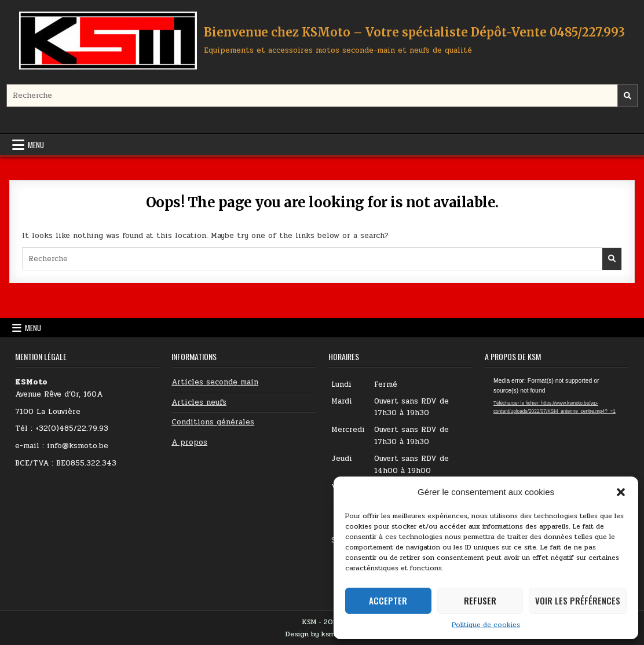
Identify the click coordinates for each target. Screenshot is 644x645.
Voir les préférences (578, 600)
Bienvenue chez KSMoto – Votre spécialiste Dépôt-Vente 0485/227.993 (414, 32)
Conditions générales (213, 422)
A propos (189, 442)
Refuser (480, 600)
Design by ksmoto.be (322, 634)
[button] (621, 492)
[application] (557, 417)
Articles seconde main (215, 382)
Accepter (388, 600)
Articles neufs (199, 402)
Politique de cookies (486, 625)
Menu (36, 145)
